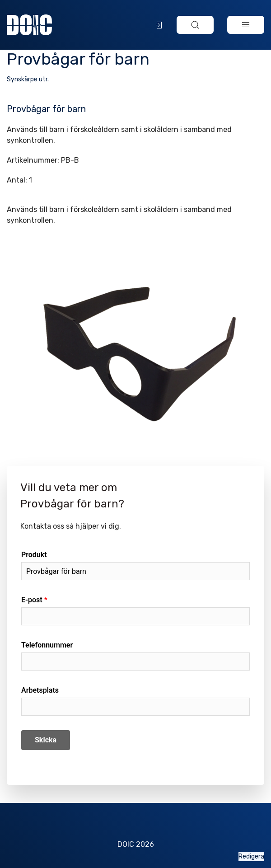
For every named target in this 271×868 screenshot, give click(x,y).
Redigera (251, 856)
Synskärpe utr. (28, 79)
